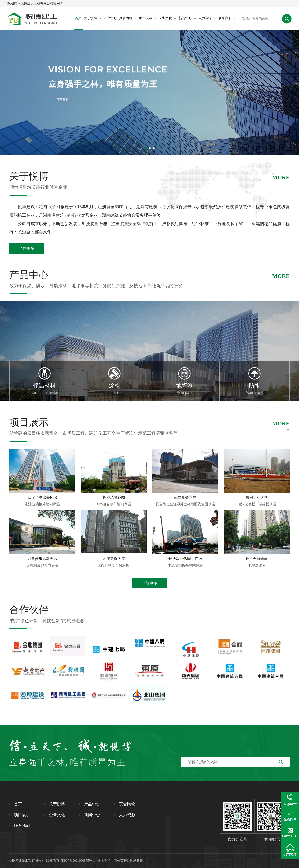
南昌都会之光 (185, 497)
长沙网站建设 (133, 861)
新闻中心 (187, 18)
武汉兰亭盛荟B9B (42, 497)
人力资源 (207, 18)
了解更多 (27, 248)
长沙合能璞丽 (257, 559)
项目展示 (148, 18)
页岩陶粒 (128, 18)
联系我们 (227, 18)
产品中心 (110, 18)
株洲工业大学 (257, 497)
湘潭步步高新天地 (42, 559)
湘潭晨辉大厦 (114, 559)
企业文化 (168, 18)
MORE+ (281, 180)
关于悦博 (93, 18)
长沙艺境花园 (114, 497)
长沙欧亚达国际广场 (185, 559)
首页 (78, 18)
